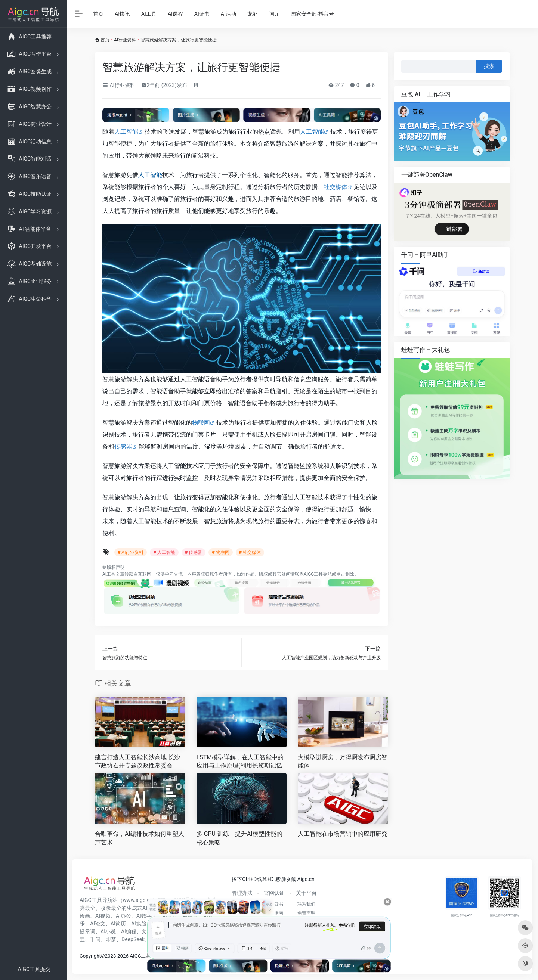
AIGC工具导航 (318, 574)
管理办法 (242, 893)
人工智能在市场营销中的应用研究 (343, 834)
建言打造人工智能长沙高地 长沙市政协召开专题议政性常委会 (137, 762)
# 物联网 (220, 552)
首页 (98, 14)
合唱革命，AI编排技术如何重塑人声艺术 (140, 838)
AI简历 (118, 924)
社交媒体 (336, 187)
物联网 (201, 423)
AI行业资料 (125, 40)
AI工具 (149, 14)
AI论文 (98, 924)
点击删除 (345, 574)
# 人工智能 (164, 552)
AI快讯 (122, 14)
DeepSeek (133, 939)
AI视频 (103, 916)
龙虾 (253, 14)
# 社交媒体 (250, 552)
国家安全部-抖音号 (312, 14)
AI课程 (175, 14)
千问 (95, 939)
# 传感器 (194, 552)
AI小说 (108, 931)
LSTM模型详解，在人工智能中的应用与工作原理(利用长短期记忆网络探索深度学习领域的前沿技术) (240, 762)
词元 (274, 14)
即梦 (111, 939)
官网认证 (274, 893)
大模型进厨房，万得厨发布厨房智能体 (343, 762)
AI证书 (202, 14)
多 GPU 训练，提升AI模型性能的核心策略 (239, 838)
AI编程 (129, 931)
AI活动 (228, 14)
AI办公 (123, 916)
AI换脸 (139, 924)
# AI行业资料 (131, 552)
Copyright (90, 956)
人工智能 (126, 132)
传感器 (123, 446)
